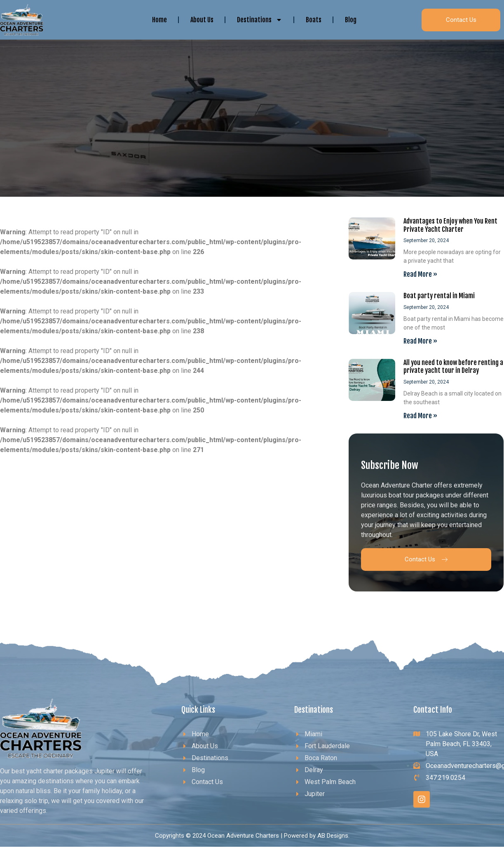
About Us (202, 20)
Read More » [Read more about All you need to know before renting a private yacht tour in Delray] (420, 416)
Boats (314, 20)
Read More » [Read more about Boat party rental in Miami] (420, 341)
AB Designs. (333, 836)
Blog (351, 20)
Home (159, 20)
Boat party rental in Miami (439, 296)
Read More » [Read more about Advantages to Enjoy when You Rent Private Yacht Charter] (420, 274)
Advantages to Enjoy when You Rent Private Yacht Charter (450, 225)
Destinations (260, 20)
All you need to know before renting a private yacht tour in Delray (453, 366)
